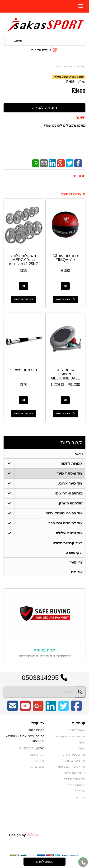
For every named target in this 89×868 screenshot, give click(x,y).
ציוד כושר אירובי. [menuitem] (70, 483)
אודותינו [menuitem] (77, 572)
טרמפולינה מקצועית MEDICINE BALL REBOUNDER (65, 376)
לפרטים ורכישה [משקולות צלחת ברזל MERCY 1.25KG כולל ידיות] (24, 300)
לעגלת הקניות (41, 50)
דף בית (81, 66)
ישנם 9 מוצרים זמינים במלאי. (69, 77)
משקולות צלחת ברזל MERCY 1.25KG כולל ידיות (24, 260)
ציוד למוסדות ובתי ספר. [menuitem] (65, 523)
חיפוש (18, 41)
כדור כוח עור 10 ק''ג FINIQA (65, 258)
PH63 (70, 82)
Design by (27, 835)
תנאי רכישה (37, 755)
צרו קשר (38, 723)
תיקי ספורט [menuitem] (74, 553)
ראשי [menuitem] (79, 454)
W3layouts (35, 835)
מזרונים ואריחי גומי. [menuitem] (69, 493)
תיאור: (80, 118)
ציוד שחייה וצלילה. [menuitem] (69, 533)
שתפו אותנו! (37, 767)
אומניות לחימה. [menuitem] (71, 463)
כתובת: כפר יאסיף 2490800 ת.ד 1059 (25, 739)
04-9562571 (27, 749)
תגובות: (79, 176)
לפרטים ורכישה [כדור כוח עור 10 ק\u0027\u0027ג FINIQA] (66, 300)
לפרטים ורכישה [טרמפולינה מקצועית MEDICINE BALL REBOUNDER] (66, 414)
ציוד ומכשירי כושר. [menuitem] (69, 473)
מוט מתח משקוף (24, 370)
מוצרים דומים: (73, 194)
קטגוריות (71, 442)
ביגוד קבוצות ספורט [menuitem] (68, 543)
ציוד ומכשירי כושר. (61, 66)
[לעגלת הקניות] (44, 50)
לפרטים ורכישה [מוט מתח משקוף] (24, 414)
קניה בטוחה (44, 651)
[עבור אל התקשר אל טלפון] (84, 863)
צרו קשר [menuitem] (76, 562)
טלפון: (40, 748)
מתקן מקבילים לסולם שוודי (65, 125)
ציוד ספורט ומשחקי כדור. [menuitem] (64, 513)
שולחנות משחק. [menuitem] (70, 503)
